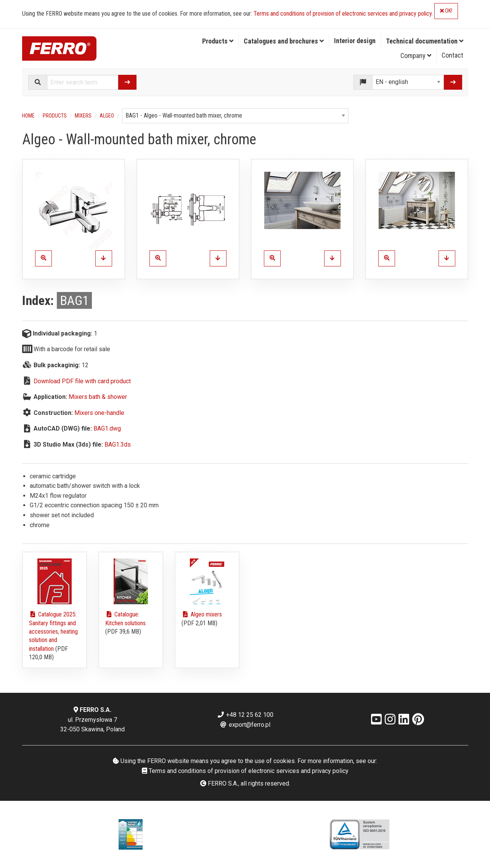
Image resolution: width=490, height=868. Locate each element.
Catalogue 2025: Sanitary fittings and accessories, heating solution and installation (53, 632)
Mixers (83, 116)
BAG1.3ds (118, 444)
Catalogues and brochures (284, 41)
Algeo (107, 116)
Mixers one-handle (99, 413)
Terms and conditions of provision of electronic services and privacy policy (343, 14)
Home (28, 116)
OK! (446, 11)
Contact (452, 55)
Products (218, 41)
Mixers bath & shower (98, 397)
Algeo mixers (202, 614)
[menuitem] (218, 41)
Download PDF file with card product (82, 381)
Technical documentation (425, 41)
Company (416, 56)
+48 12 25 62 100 (245, 715)
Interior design (355, 41)
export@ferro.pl (245, 725)
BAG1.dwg (107, 428)
